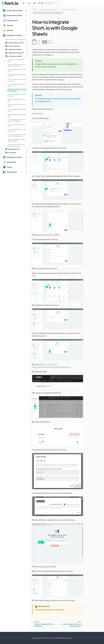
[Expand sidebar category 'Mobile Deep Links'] (26, 149)
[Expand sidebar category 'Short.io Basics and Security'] (26, 11)
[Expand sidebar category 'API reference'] (26, 162)
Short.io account (49, 364)
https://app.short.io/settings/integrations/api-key (51, 367)
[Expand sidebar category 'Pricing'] (26, 167)
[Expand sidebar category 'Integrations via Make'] (26, 49)
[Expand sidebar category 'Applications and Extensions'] (26, 43)
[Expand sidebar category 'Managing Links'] (26, 20)
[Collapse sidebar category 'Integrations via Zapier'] (26, 56)
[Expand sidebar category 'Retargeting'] (26, 153)
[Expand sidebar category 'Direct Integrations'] (26, 46)
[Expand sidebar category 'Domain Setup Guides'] (26, 15)
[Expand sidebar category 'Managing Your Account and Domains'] (26, 157)
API (34, 3)
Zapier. (41, 114)
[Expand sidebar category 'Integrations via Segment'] (26, 53)
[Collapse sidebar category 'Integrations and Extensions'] (26, 35)
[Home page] (34, 10)
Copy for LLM (36, 42)
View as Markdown (48, 42)
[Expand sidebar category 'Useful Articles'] (26, 172)
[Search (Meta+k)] (52, 3)
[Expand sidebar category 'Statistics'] (26, 30)
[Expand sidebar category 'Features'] (26, 25)
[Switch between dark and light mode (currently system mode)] (24, 3)
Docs (29, 3)
